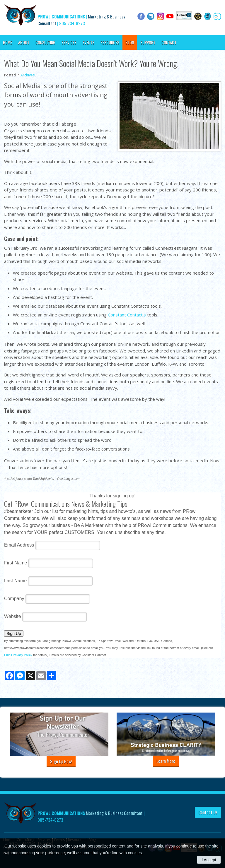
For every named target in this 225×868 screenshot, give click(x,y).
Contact (169, 42)
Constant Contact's (127, 315)
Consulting (45, 42)
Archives (28, 75)
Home (7, 42)
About (24, 42)
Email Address (19, 545)
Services (69, 42)
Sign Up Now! (61, 761)
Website (13, 616)
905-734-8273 (72, 23)
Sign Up (14, 634)
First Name (16, 563)
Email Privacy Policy (18, 655)
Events (88, 42)
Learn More (166, 761)
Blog (130, 42)
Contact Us (208, 812)
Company (14, 599)
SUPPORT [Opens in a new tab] (148, 42)
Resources (110, 42)
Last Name (15, 581)
